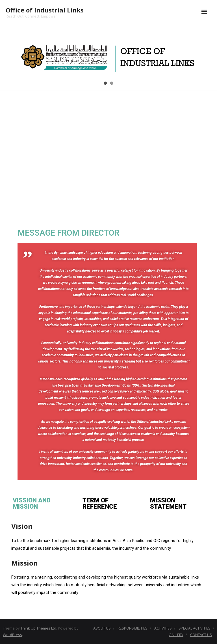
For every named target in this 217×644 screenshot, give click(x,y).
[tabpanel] (108, 561)
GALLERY (176, 635)
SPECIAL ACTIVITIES (195, 628)
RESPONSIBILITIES (133, 628)
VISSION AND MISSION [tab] (32, 503)
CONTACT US (201, 635)
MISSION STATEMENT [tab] (168, 503)
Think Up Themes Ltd (38, 628)
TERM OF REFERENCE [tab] (100, 503)
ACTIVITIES (163, 628)
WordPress (12, 635)
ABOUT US (102, 628)
